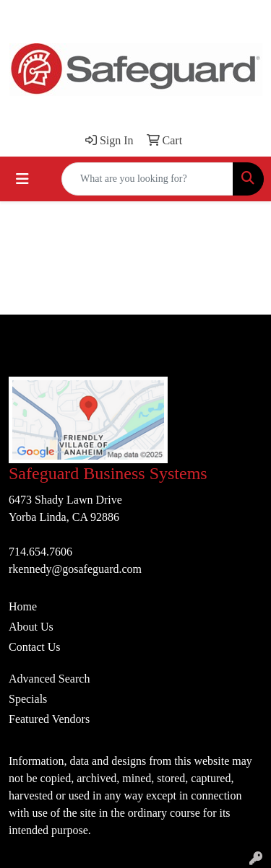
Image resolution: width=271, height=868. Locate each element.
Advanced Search (49, 679)
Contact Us (35, 647)
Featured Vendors (49, 719)
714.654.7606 (40, 552)
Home (23, 606)
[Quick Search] (147, 179)
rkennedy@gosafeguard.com (75, 569)
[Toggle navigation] (22, 179)
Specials (28, 699)
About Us (31, 627)
